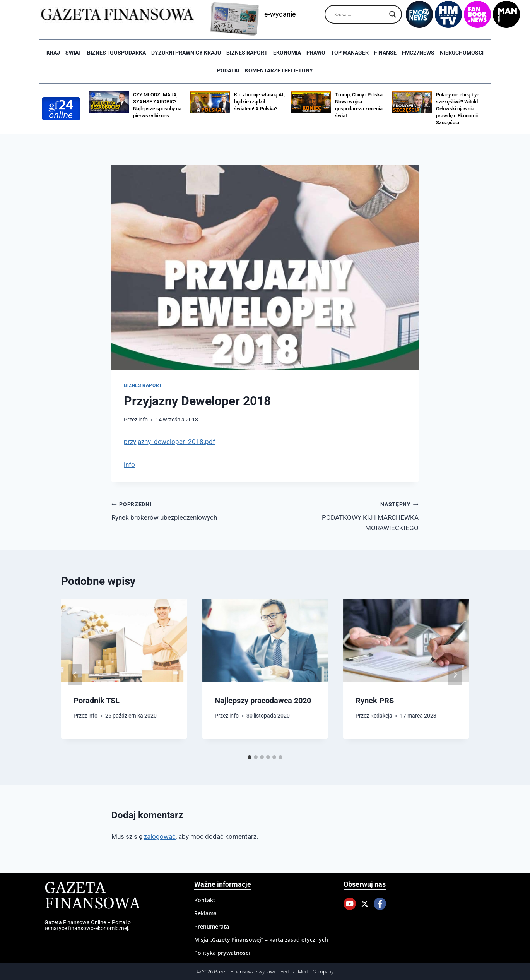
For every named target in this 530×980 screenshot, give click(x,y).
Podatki (228, 70)
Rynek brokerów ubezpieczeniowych (185, 510)
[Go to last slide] (75, 675)
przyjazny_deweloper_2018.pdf (169, 442)
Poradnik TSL (97, 701)
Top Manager (350, 53)
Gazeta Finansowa (92, 896)
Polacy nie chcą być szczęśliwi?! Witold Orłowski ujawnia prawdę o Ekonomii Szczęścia (458, 109)
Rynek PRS (375, 701)
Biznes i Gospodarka (116, 53)
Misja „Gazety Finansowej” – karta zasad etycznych (261, 940)
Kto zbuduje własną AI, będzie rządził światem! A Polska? (259, 102)
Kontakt (205, 900)
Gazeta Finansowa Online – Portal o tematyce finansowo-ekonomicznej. (88, 925)
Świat (74, 53)
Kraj (53, 53)
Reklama (205, 913)
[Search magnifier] (393, 14)
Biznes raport (247, 53)
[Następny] (455, 675)
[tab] (250, 757)
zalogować (160, 836)
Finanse (385, 53)
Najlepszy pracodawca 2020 (263, 701)
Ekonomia (287, 53)
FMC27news (418, 53)
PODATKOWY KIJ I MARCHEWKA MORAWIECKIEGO (345, 516)
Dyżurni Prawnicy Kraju (186, 53)
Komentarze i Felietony (279, 70)
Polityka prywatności (222, 953)
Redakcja (382, 716)
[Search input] (360, 14)
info (143, 420)
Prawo (316, 53)
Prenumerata (212, 926)
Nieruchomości (462, 53)
